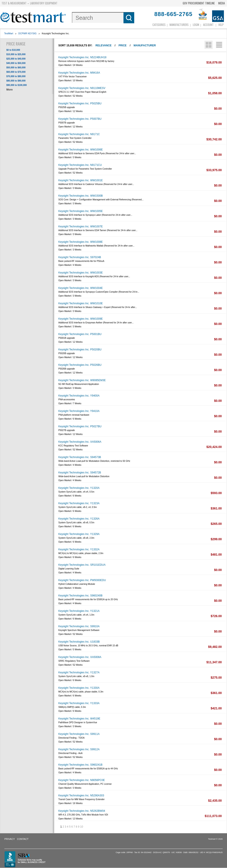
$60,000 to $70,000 (16, 72)
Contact (23, 839)
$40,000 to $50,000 (16, 63)
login (196, 25)
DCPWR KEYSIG (28, 33)
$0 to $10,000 (13, 50)
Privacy (10, 839)
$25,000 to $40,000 (16, 59)
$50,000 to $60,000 (16, 68)
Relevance (103, 45)
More (10, 90)
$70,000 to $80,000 (16, 76)
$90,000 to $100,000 (17, 85)
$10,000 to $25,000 (16, 54)
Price (122, 45)
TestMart (9, 33)
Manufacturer (145, 45)
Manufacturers (179, 25)
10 (81, 827)
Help (221, 25)
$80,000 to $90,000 (16, 81)
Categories (159, 25)
